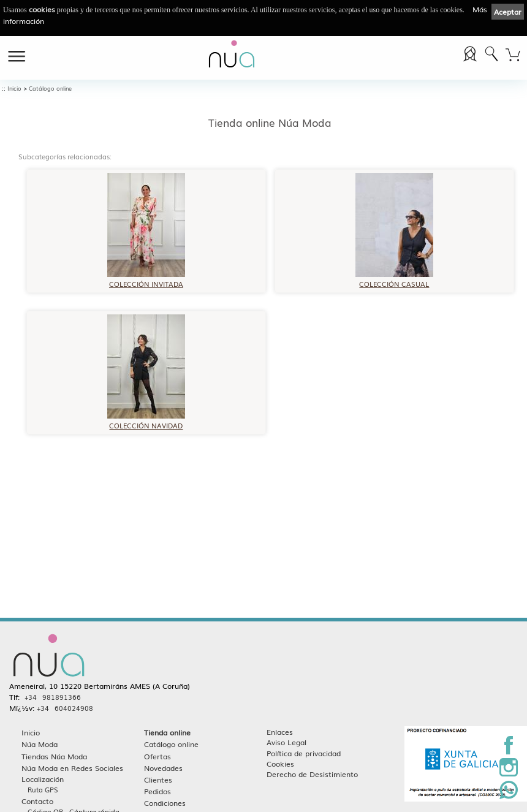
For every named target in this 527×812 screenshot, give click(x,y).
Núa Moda (40, 744)
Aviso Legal (286, 742)
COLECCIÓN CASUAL (394, 280)
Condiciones (165, 803)
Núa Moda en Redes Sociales (72, 768)
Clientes (158, 780)
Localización (43, 779)
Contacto (37, 801)
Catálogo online (50, 89)
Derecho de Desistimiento (312, 774)
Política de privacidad (304, 753)
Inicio (14, 89)
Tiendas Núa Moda (54, 757)
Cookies (280, 764)
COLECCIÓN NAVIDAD (146, 421)
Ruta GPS (43, 790)
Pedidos (157, 791)
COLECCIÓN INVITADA (146, 280)
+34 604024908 (65, 708)
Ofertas (157, 757)
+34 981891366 (53, 697)
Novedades (163, 768)
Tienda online (167, 733)
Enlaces (280, 732)
